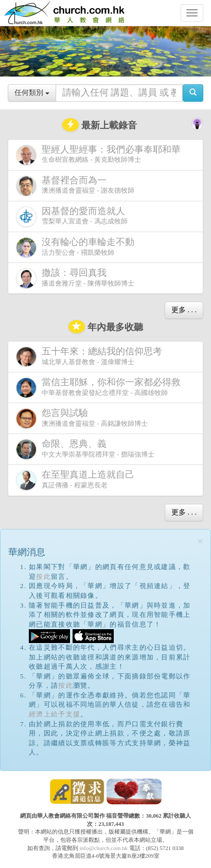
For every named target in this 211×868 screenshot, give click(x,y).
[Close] (200, 542)
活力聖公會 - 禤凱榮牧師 (77, 247)
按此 (43, 577)
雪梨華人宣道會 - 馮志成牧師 (73, 216)
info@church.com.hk (104, 848)
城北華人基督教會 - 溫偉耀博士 (91, 356)
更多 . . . (184, 310)
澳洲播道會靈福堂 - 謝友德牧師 (75, 186)
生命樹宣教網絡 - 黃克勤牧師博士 (100, 155)
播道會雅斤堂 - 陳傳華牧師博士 (75, 278)
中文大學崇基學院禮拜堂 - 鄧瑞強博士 (85, 449)
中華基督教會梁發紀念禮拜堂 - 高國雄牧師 (100, 388)
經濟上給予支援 (55, 714)
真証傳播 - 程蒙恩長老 (77, 480)
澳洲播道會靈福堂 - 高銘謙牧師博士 (82, 418)
